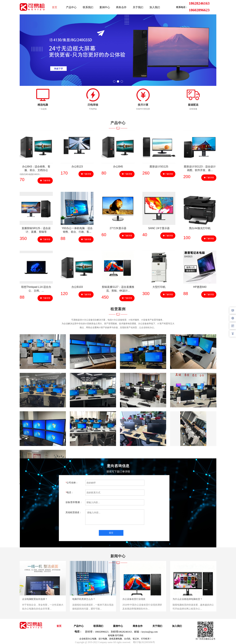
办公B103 (77, 287)
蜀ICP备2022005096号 (144, 642)
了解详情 (45, 181)
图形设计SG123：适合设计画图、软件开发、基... (200, 168)
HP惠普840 (200, 287)
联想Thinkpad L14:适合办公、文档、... (36, 289)
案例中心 (105, 7)
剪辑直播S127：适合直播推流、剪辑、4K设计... (118, 289)
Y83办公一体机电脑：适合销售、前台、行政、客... (77, 230)
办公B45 (118, 167)
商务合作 (121, 7)
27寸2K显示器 (118, 228)
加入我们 (155, 7)
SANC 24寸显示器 (159, 228)
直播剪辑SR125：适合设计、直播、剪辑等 (36, 230)
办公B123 (77, 167)
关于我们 (138, 7)
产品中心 (71, 7)
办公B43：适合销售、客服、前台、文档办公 (36, 168)
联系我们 (88, 7)
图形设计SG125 (159, 167)
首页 (55, 7)
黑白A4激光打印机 (200, 228)
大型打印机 (159, 287)
